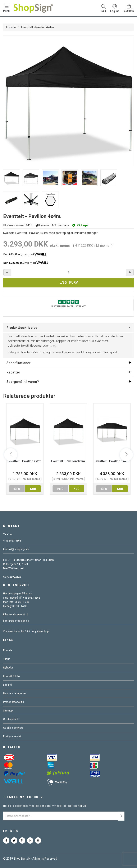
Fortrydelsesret (12, 736)
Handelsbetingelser (14, 693)
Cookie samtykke (13, 728)
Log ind (7, 685)
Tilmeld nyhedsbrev (23, 797)
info (17, 489)
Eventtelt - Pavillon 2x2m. (25, 461)
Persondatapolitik (13, 702)
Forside (11, 27)
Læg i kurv (69, 283)
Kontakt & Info (11, 676)
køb (33, 489)
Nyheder (8, 668)
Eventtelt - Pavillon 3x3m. (68, 461)
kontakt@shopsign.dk (16, 549)
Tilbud (7, 659)
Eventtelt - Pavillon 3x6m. (112, 461)
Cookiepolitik (10, 719)
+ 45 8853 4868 (12, 541)
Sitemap (8, 711)
